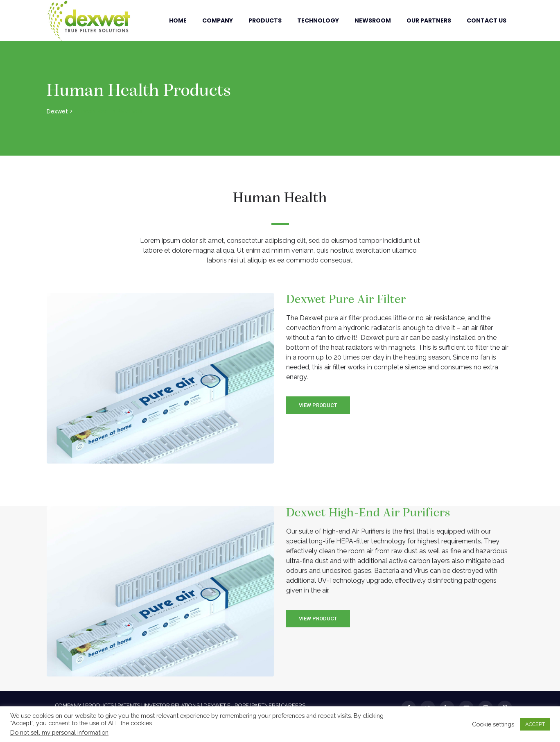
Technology (318, 20)
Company (218, 20)
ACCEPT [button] (535, 724)
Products (265, 20)
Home (178, 20)
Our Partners (429, 20)
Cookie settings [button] (493, 724)
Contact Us (487, 20)
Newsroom (373, 20)
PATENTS (129, 705)
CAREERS (293, 705)
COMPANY (68, 705)
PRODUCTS (99, 705)
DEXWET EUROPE (226, 705)
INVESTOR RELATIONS (172, 705)
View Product (318, 405)
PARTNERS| (266, 705)
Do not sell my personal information (59, 732)
